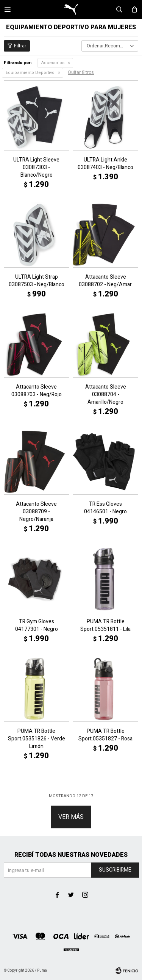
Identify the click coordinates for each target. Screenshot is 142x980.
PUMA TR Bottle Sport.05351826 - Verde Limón (37, 739)
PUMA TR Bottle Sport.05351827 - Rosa (105, 735)
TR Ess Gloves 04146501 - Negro (105, 508)
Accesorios (53, 63)
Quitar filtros (81, 72)
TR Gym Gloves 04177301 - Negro (37, 626)
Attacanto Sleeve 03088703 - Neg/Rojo (37, 391)
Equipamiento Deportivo (30, 73)
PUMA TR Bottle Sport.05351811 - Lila (105, 626)
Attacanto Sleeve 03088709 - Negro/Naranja (36, 512)
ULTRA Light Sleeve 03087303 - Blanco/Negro (36, 168)
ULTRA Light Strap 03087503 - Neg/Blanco (37, 281)
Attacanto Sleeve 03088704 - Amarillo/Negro (106, 395)
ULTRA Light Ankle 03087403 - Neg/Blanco (105, 164)
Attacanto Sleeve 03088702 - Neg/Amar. (106, 281)
